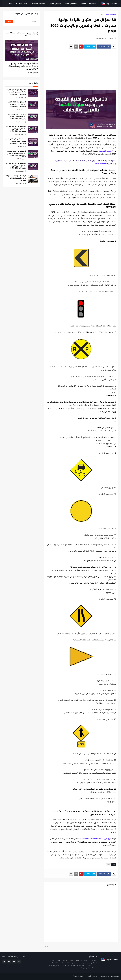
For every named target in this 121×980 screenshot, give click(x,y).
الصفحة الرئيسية (111, 14)
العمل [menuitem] (10, 4)
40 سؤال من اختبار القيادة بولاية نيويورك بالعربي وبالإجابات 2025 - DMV (17, 105)
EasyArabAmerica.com (89, 839)
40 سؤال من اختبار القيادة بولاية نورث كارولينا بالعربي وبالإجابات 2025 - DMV (16, 154)
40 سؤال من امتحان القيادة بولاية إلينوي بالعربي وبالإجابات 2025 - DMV (16, 166)
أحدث (116, 947)
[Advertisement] (81, 70)
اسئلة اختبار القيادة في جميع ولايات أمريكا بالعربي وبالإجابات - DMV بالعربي (22, 66)
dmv (103, 14)
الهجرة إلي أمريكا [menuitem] (71, 4)
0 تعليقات (99, 39)
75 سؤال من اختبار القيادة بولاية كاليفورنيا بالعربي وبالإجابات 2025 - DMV (17, 117)
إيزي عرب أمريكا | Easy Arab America (85, 976)
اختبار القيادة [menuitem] (22, 4)
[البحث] (25, 22)
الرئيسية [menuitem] (92, 4)
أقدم (46, 947)
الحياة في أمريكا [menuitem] (56, 4)
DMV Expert (101, 164)
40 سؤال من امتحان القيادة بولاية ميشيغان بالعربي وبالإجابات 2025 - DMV (16, 92)
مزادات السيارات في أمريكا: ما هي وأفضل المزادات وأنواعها (16, 178)
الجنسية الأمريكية (106, 151)
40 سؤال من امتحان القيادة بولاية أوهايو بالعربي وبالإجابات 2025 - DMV (16, 129)
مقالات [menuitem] (83, 4)
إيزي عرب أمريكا (105, 839)
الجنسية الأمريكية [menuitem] (38, 4)
